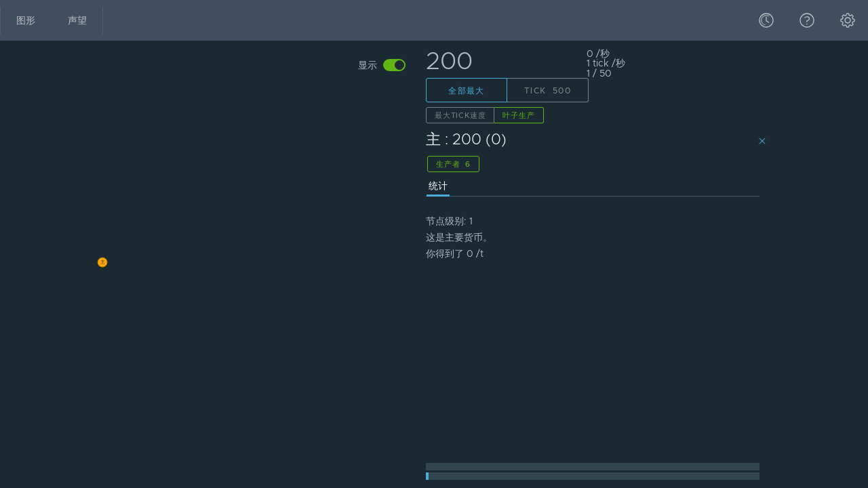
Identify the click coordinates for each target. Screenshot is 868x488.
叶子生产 (518, 115)
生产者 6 (453, 164)
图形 (26, 20)
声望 (77, 20)
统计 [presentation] (438, 186)
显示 (368, 65)
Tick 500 (548, 91)
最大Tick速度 (460, 115)
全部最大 (467, 91)
